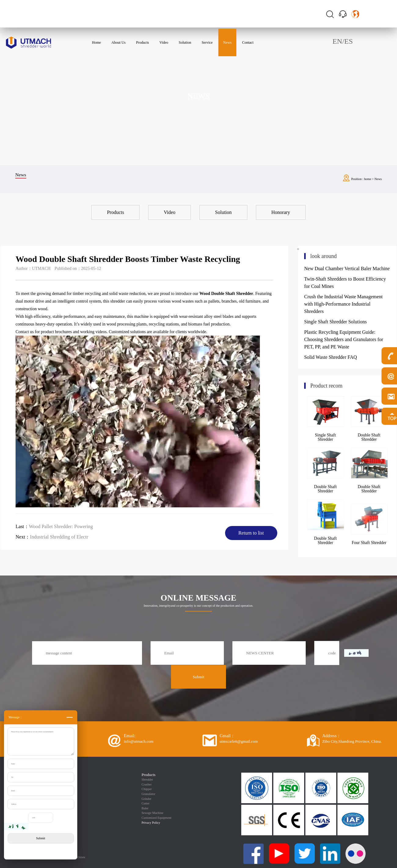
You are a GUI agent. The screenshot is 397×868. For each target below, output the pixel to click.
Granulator (149, 794)
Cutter (146, 803)
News (378, 179)
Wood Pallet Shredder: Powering (61, 526)
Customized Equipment (157, 818)
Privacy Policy (151, 823)
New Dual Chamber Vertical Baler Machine (347, 268)
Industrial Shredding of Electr (59, 537)
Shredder (148, 780)
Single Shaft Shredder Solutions (335, 322)
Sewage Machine (153, 813)
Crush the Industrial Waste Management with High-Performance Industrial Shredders (343, 304)
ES (348, 41)
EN (337, 41)
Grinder (147, 799)
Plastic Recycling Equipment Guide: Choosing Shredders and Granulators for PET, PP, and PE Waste (344, 339)
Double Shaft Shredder (369, 437)
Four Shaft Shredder (369, 543)
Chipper (147, 789)
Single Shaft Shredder (325, 437)
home (368, 179)
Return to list (251, 533)
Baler (145, 808)
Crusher (147, 784)
